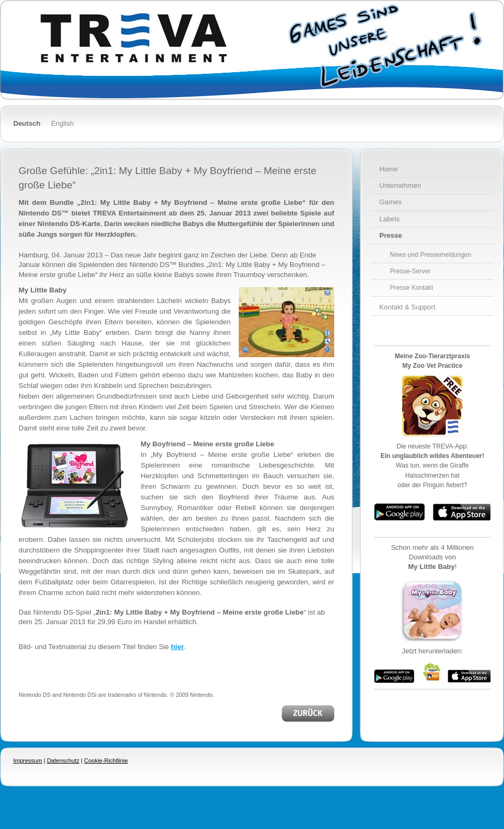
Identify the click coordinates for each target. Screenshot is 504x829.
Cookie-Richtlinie (106, 761)
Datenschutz (63, 761)
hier (177, 647)
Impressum (28, 761)
